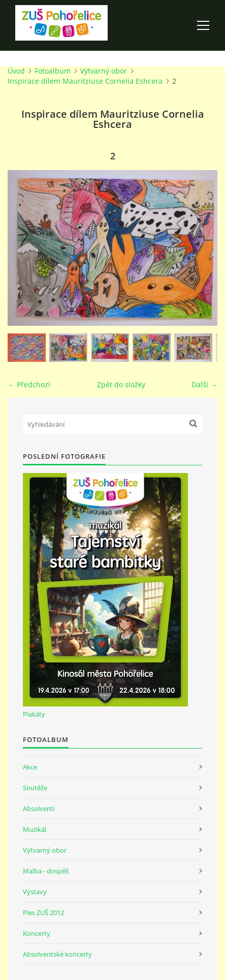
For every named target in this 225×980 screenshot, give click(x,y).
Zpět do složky (121, 384)
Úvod (16, 71)
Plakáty (34, 714)
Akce (30, 767)
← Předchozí (29, 384)
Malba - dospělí (46, 871)
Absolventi (39, 808)
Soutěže (35, 788)
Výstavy (35, 892)
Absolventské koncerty (57, 954)
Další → (204, 384)
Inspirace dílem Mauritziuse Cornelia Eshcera (85, 81)
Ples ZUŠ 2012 (43, 913)
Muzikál (35, 829)
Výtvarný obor (104, 71)
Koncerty (37, 933)
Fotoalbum (53, 71)
